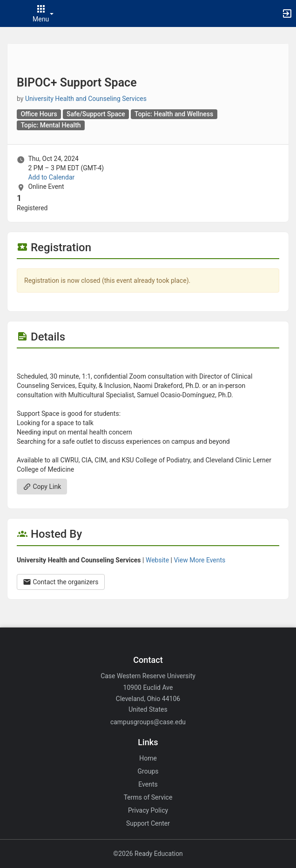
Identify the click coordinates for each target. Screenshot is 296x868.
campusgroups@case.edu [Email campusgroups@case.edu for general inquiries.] (148, 722)
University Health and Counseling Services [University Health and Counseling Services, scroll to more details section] (86, 99)
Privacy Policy (148, 810)
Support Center (148, 823)
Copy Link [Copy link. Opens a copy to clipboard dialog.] (42, 487)
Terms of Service (148, 797)
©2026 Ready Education (148, 854)
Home (148, 758)
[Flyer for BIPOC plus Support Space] (148, 362)
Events (148, 784)
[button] (12, 13)
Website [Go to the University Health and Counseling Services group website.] (157, 560)
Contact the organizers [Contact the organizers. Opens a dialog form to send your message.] (61, 582)
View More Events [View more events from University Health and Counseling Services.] (199, 560)
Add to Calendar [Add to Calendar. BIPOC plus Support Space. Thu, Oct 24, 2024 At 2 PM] (51, 177)
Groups (148, 771)
